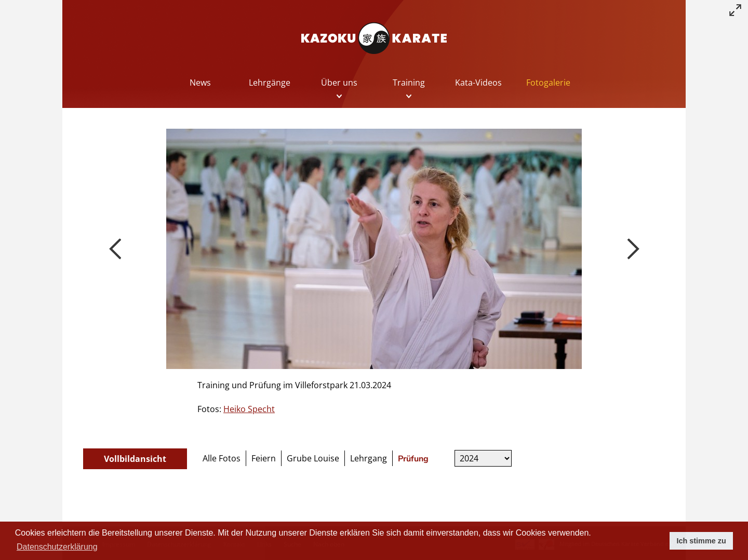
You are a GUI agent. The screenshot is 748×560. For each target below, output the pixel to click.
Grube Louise (313, 458)
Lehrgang (369, 458)
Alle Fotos (222, 458)
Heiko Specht (249, 409)
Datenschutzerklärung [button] (57, 547)
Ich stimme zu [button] (702, 541)
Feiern (264, 458)
